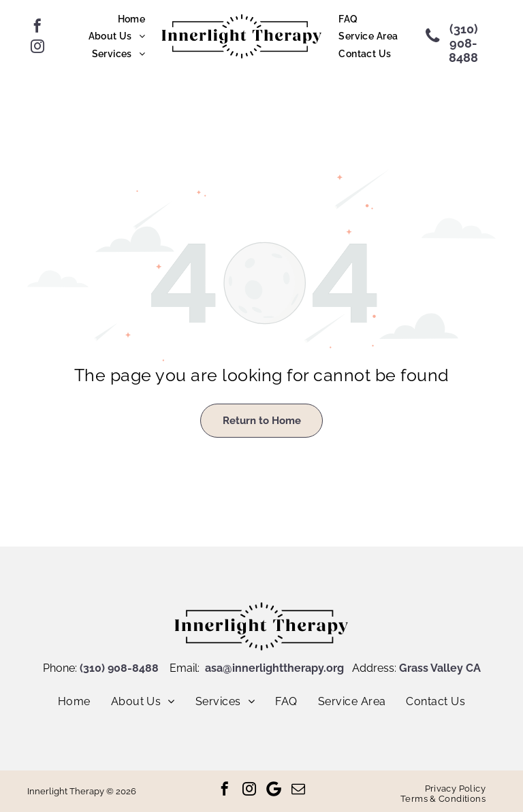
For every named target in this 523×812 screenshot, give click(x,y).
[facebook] (37, 26)
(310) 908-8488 (119, 668)
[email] (298, 789)
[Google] (274, 789)
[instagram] (37, 46)
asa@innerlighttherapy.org (274, 668)
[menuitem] (132, 19)
